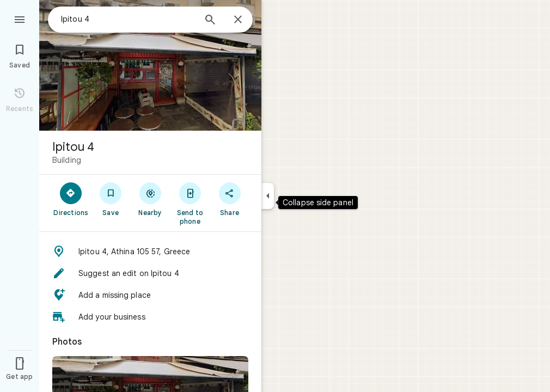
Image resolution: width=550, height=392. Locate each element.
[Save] (111, 199)
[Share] (230, 199)
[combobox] (128, 19)
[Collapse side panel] (268, 196)
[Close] (238, 20)
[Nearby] (151, 199)
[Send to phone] (190, 203)
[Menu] (20, 19)
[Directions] (71, 199)
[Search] (210, 21)
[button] (150, 252)
